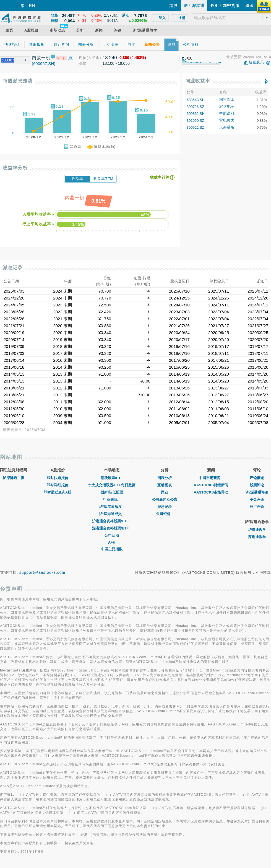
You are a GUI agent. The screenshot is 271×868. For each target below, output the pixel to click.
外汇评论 (257, 507)
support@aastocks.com (42, 572)
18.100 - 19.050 (116, 63)
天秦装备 (227, 127)
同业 (165, 492)
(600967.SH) (44, 64)
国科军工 (227, 100)
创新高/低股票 (112, 492)
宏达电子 (227, 106)
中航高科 (227, 113)
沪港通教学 (257, 530)
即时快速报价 (58, 478)
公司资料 (165, 514)
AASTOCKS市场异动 (211, 492)
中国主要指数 (112, 549)
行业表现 (112, 499)
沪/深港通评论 (257, 492)
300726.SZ (196, 107)
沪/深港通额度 (112, 507)
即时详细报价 (58, 485)
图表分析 (165, 478)
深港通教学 (257, 537)
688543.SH (196, 100)
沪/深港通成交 (112, 514)
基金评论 (257, 499)
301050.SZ (196, 121)
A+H (112, 542)
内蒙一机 (41, 58)
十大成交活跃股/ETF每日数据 (112, 485)
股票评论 (257, 485)
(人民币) (94, 58)
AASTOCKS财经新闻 (211, 485)
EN (32, 5)
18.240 (110, 58)
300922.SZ (196, 127)
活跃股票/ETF (112, 478)
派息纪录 (165, 507)
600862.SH (196, 114)
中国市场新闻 (211, 478)
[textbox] (231, 18)
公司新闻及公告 (165, 499)
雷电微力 (227, 120)
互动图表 (165, 485)
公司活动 (112, 535)
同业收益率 (198, 81)
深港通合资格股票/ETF (112, 528)
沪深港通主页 (14, 478)
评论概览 (257, 478)
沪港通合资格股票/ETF (112, 521)
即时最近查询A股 (58, 492)
